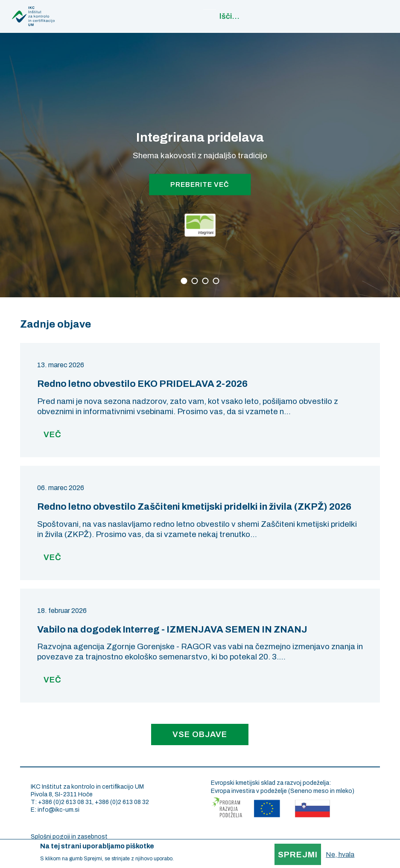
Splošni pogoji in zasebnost (69, 837)
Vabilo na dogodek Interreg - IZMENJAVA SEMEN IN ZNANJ (172, 630)
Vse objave (200, 734)
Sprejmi (298, 855)
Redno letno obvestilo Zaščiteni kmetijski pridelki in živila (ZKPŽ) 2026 (194, 507)
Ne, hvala (340, 855)
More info (186, 859)
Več (53, 434)
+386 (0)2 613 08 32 (122, 802)
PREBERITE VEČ (200, 184)
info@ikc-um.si (58, 810)
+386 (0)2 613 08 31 (65, 802)
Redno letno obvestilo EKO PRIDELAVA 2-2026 (142, 384)
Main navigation (389, 15)
